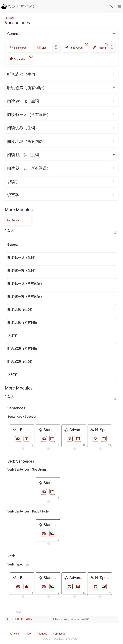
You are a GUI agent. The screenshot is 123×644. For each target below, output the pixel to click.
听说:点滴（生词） (61, 362)
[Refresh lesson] (116, 233)
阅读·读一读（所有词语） (61, 297)
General (61, 245)
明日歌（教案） (24, 619)
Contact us (59, 634)
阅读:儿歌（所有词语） (61, 323)
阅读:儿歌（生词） (61, 310)
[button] (119, 6)
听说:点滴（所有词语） (61, 349)
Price (28, 634)
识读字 (61, 336)
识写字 (61, 375)
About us (42, 634)
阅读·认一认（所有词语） (61, 284)
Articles (14, 634)
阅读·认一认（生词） (61, 258)
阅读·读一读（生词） (61, 271)
